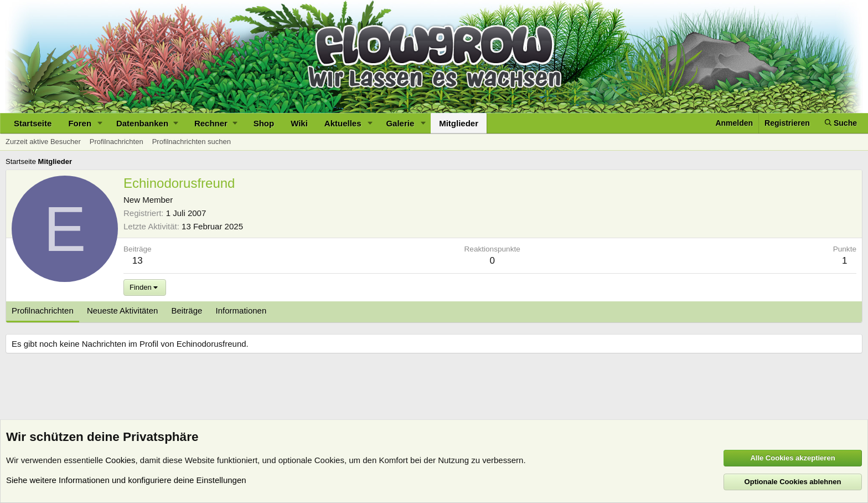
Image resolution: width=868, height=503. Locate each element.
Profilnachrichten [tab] (43, 310)
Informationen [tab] (241, 310)
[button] (100, 123)
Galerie (400, 123)
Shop (264, 123)
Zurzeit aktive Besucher (43, 142)
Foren (80, 123)
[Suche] (841, 123)
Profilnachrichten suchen (192, 142)
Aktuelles (343, 123)
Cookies (120, 460)
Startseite (33, 123)
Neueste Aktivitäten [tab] (122, 310)
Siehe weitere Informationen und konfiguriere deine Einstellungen (126, 480)
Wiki (299, 123)
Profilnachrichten (117, 142)
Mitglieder (459, 123)
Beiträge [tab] (187, 310)
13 (138, 261)
